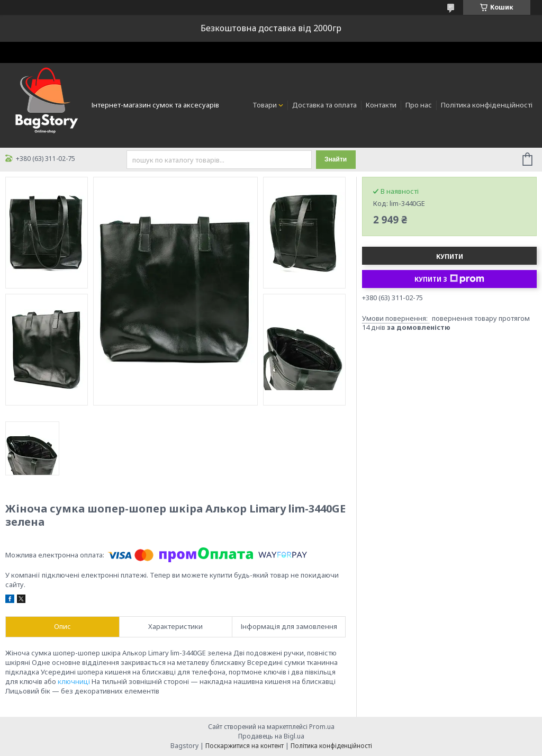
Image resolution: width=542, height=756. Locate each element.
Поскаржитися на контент (245, 746)
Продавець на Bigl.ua (271, 736)
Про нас (419, 105)
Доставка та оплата (324, 105)
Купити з (449, 279)
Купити (450, 256)
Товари (265, 105)
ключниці (74, 681)
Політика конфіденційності (487, 105)
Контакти (381, 105)
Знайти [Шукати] (336, 159)
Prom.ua (322, 727)
